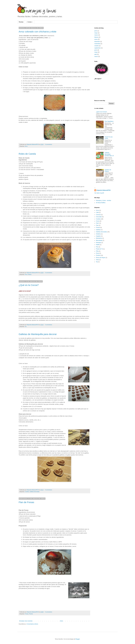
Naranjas (99, 243)
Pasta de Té (99, 249)
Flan (97, 225)
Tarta (97, 260)
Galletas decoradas (35, 492)
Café (97, 212)
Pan (26, 274)
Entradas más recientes (26, 621)
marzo (96, 35)
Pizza (98, 253)
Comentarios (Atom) (32, 624)
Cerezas (98, 215)
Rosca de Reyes (101, 258)
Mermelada (99, 240)
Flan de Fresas (26, 502)
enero (96, 39)
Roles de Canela (27, 154)
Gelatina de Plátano (108, 170)
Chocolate (99, 217)
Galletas (98, 230)
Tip (26, 326)
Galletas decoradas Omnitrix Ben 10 (109, 154)
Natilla (98, 245)
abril (96, 54)
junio (96, 31)
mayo (96, 33)
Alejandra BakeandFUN (33, 144)
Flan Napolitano (109, 121)
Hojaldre (98, 236)
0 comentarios (49, 144)
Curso (98, 221)
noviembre (97, 44)
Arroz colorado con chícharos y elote (37, 32)
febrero (96, 37)
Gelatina (98, 234)
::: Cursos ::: (30, 22)
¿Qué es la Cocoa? (29, 285)
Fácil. (98, 223)
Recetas (21, 22)
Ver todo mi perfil (99, 193)
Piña (97, 251)
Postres (29, 274)
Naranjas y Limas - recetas (104, 200)
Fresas (27, 614)
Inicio (61, 621)
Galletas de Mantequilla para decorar (38, 334)
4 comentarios (49, 325)
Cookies (27, 492)
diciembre (97, 42)
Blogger (78, 639)
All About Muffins (101, 203)
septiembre (98, 48)
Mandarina (99, 238)
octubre (97, 46)
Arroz (26, 146)
